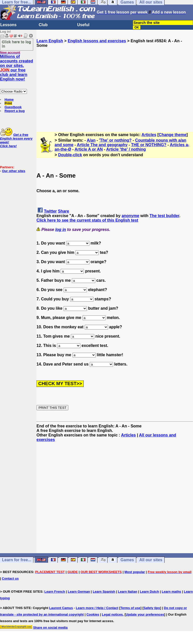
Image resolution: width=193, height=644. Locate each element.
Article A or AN (89, 149)
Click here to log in (16, 44)
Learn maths (172, 592)
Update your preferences (145, 614)
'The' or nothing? (115, 140)
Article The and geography (102, 145)
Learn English (50, 41)
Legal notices (112, 614)
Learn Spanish (104, 592)
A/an (91, 140)
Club (43, 25)
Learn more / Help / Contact (97, 608)
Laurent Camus (61, 608)
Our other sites (14, 171)
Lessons (8, 25)
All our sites (151, 560)
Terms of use (130, 608)
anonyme (130, 216)
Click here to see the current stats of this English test (87, 220)
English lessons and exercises (97, 41)
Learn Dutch (150, 592)
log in (61, 230)
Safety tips (152, 608)
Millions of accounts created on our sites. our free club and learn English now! (17, 68)
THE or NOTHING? (149, 145)
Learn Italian (128, 592)
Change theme (173, 135)
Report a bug (15, 111)
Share (64, 211)
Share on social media (50, 628)
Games (127, 560)
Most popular (135, 572)
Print (8, 103)
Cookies (93, 614)
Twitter (50, 211)
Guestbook (13, 107)
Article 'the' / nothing (126, 149)
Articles (149, 135)
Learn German (79, 592)
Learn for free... (17, 560)
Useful (83, 25)
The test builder (164, 216)
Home (9, 99)
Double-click (70, 155)
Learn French (55, 592)
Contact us (10, 578)
